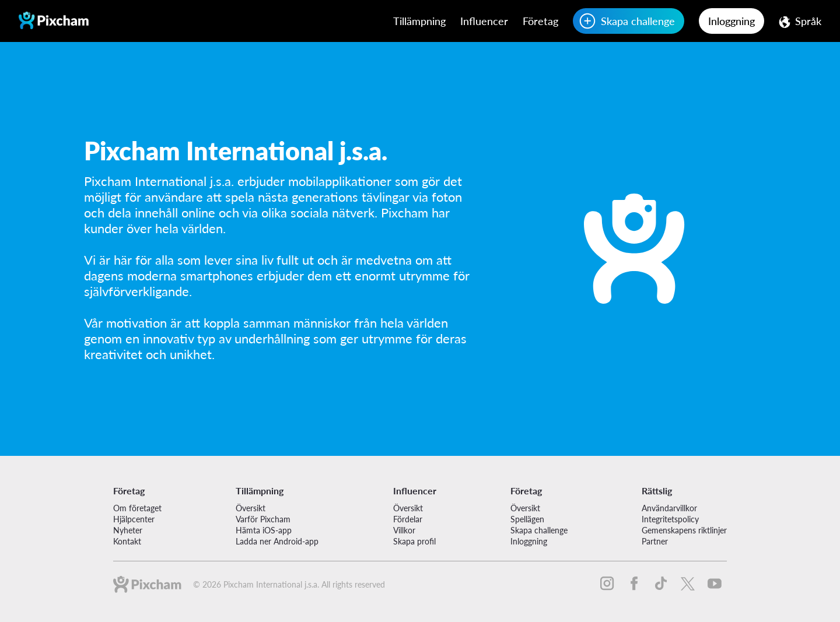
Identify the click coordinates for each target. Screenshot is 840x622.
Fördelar (408, 519)
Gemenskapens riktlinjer (684, 530)
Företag (540, 21)
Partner (655, 541)
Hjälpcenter (134, 519)
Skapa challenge (638, 21)
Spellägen (527, 519)
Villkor (404, 530)
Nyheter (128, 530)
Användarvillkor (669, 508)
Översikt (251, 508)
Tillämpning (419, 21)
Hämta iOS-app (264, 530)
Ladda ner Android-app (277, 541)
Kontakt (127, 541)
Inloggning (731, 21)
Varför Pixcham (263, 519)
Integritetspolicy (670, 519)
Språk (808, 21)
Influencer (484, 21)
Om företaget (137, 508)
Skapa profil (414, 541)
